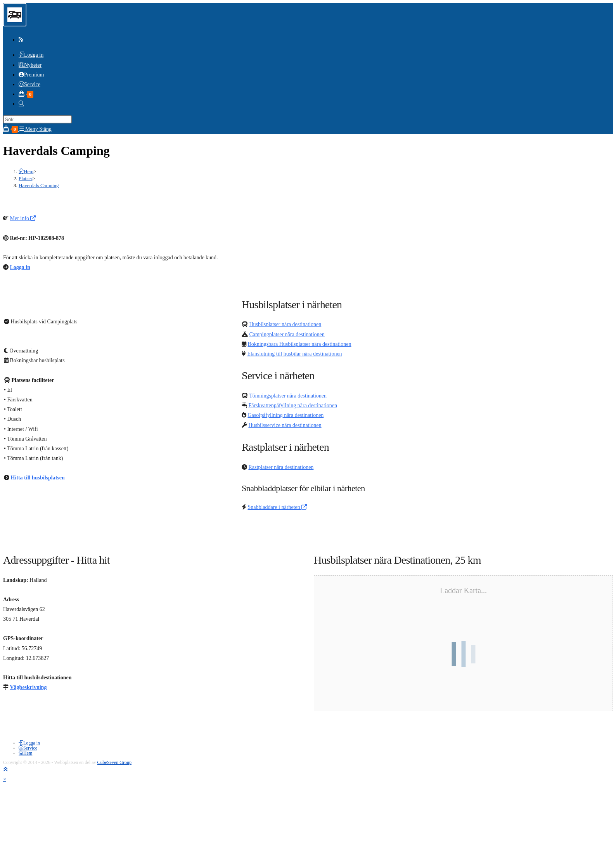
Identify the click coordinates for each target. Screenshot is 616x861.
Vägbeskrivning (29, 687)
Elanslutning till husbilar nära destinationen (294, 354)
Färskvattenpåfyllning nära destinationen (293, 405)
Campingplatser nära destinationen (287, 334)
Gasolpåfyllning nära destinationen (286, 415)
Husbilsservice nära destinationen (285, 425)
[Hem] (26, 171)
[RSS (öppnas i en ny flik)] (21, 40)
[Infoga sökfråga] (37, 119)
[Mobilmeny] (36, 129)
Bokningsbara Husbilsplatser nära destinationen (299, 344)
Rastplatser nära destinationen (281, 467)
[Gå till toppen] (5, 770)
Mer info (23, 218)
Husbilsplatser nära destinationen (285, 324)
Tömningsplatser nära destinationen (288, 396)
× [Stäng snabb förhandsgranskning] (5, 779)
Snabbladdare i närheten (277, 507)
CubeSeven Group (114, 762)
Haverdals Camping (39, 185)
